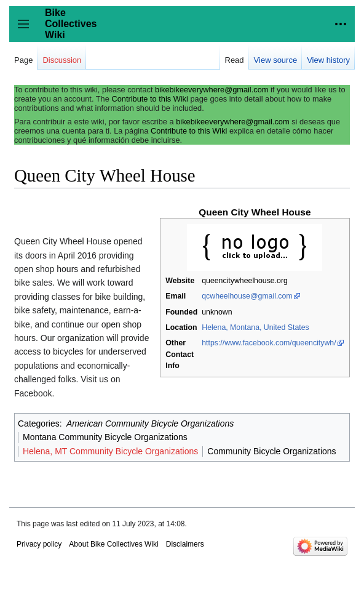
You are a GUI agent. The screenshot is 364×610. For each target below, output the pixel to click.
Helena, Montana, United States (255, 327)
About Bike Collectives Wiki (113, 544)
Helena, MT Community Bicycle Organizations (110, 451)
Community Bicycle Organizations (271, 451)
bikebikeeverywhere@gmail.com (212, 90)
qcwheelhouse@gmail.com (247, 296)
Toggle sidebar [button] (27, 30)
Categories (39, 423)
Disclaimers (185, 544)
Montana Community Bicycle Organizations (105, 437)
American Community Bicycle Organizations (150, 423)
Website (180, 281)
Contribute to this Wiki (149, 99)
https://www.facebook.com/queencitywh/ (269, 343)
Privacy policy (39, 544)
